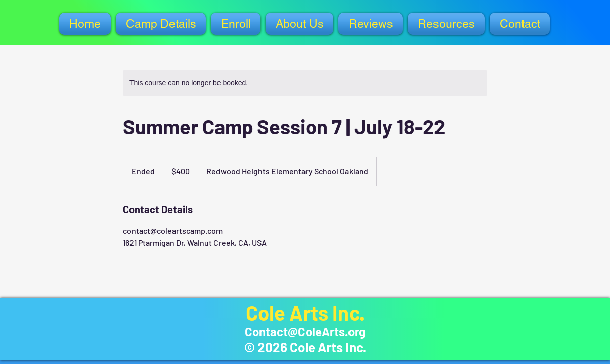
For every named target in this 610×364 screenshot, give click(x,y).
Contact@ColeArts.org (305, 331)
